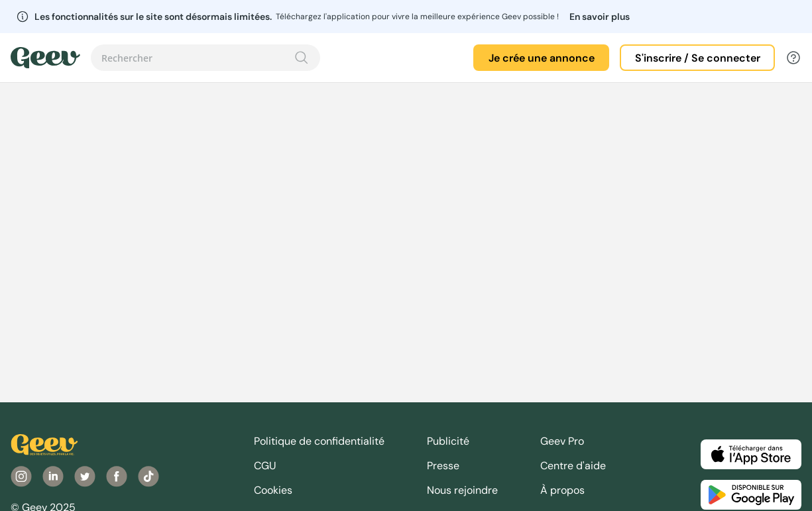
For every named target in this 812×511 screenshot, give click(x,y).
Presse (443, 466)
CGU (265, 466)
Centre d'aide (573, 466)
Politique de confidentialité (319, 441)
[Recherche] (302, 58)
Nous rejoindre (462, 490)
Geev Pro (562, 441)
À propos (562, 490)
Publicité (448, 441)
